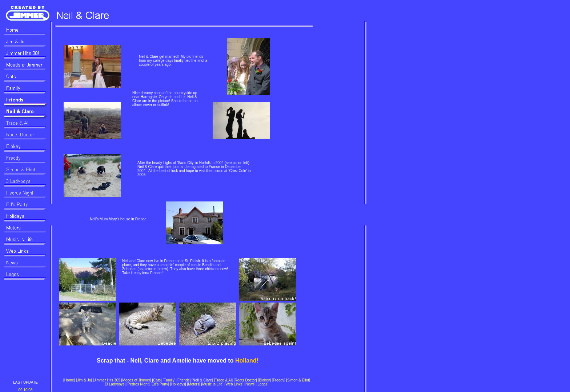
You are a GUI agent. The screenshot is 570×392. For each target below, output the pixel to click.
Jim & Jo (84, 380)
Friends (183, 380)
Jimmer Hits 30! (107, 380)
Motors (194, 384)
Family (169, 380)
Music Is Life (212, 384)
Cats (157, 380)
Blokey (264, 380)
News (250, 384)
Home (69, 380)
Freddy (279, 380)
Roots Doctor (245, 380)
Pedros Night (138, 384)
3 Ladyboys (115, 384)
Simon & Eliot (298, 380)
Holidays (178, 384)
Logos (262, 384)
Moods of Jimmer (136, 380)
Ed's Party (160, 384)
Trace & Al (223, 380)
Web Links (234, 384)
